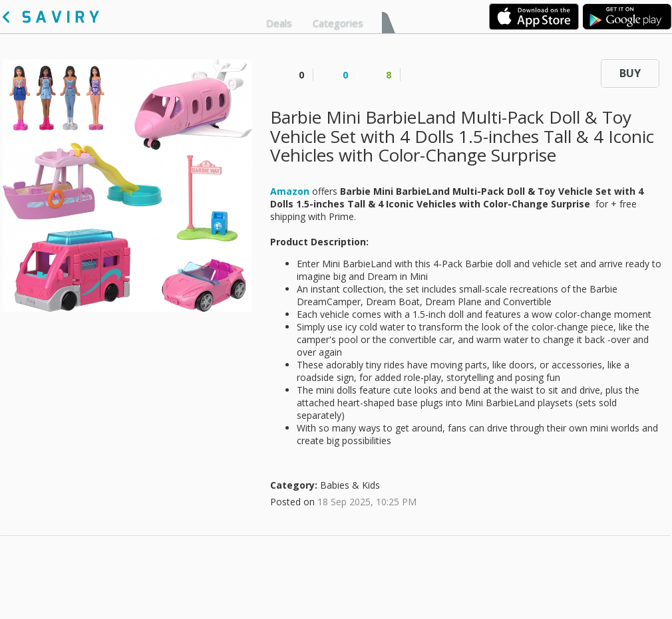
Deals (279, 23)
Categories (338, 23)
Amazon (290, 191)
